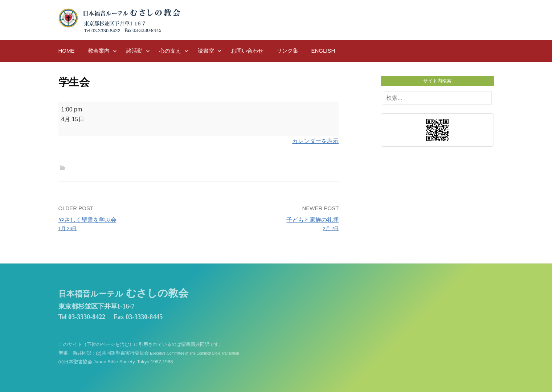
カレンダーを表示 (315, 141)
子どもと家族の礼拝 (271, 225)
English (323, 51)
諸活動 (134, 51)
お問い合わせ (247, 51)
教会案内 (99, 51)
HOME (67, 51)
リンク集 (287, 51)
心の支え (170, 51)
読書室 (206, 51)
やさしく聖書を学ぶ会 (126, 225)
